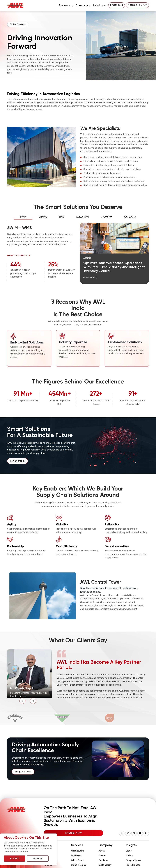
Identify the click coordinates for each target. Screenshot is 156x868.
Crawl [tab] (43, 217)
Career (102, 855)
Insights (100, 5)
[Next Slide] (33, 701)
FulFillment (76, 855)
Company (83, 5)
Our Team (104, 860)
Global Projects (79, 865)
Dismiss (38, 858)
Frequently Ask (134, 860)
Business (66, 5)
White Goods (78, 860)
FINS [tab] (62, 217)
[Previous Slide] (22, 701)
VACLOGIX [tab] (130, 217)
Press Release (133, 865)
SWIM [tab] (23, 217)
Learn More (90, 278)
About (102, 851)
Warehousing (78, 851)
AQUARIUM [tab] (82, 217)
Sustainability (105, 865)
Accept (15, 858)
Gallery (129, 855)
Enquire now (23, 772)
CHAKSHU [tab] (106, 217)
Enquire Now (74, 833)
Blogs (129, 851)
